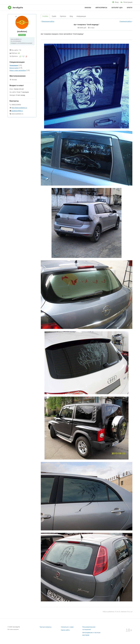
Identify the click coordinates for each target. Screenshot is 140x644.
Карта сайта (65, 630)
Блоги (130, 7)
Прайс (54, 16)
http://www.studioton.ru (19, 108)
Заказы (88, 7)
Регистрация (126, 2)
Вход (115, 2)
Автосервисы (101, 7)
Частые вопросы (46, 627)
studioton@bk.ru (17, 111)
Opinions (63, 16)
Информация (81, 16)
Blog (71, 16)
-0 (26, 56)
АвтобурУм (18, 8)
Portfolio (45, 16)
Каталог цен (117, 7)
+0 (20, 56)
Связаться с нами (67, 627)
